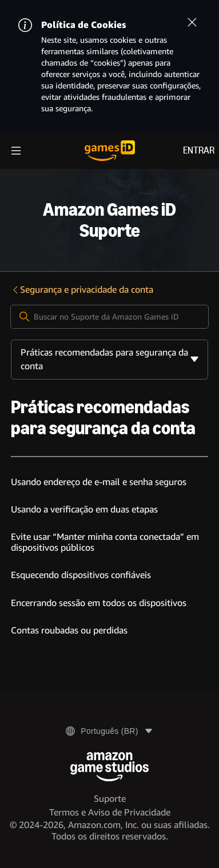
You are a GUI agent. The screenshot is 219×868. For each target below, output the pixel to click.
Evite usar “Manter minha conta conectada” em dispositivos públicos (105, 542)
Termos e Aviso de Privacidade (110, 812)
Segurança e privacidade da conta (82, 290)
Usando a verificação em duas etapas (84, 509)
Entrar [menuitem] (199, 150)
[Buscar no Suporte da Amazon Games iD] (109, 317)
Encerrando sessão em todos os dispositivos (99, 603)
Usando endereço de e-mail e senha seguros (99, 482)
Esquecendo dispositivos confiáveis (81, 575)
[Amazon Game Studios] (109, 767)
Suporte (110, 799)
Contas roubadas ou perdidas (69, 630)
